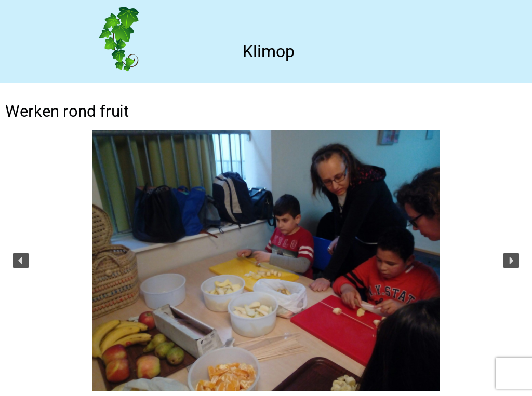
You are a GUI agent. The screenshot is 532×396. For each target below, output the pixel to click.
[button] (21, 261)
